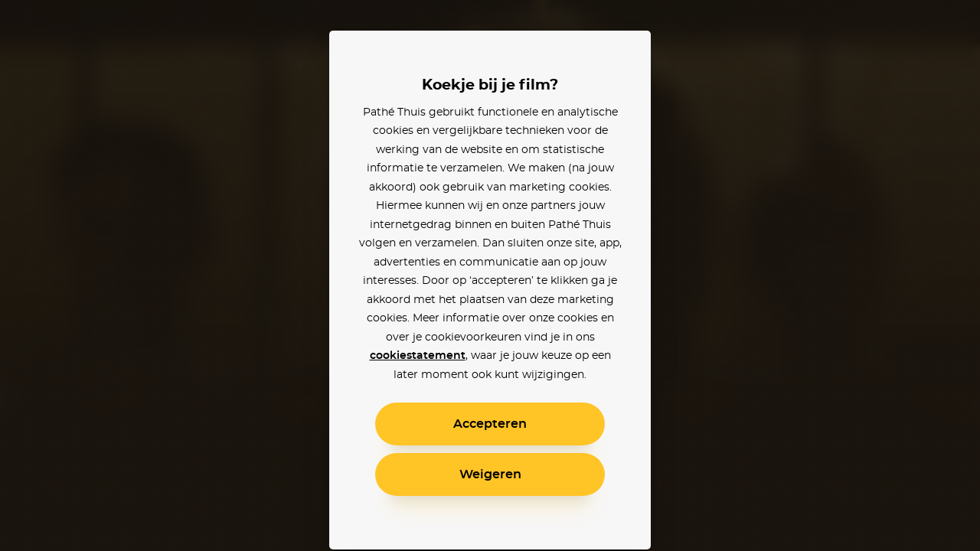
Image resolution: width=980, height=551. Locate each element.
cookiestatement (418, 356)
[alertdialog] (490, 275)
